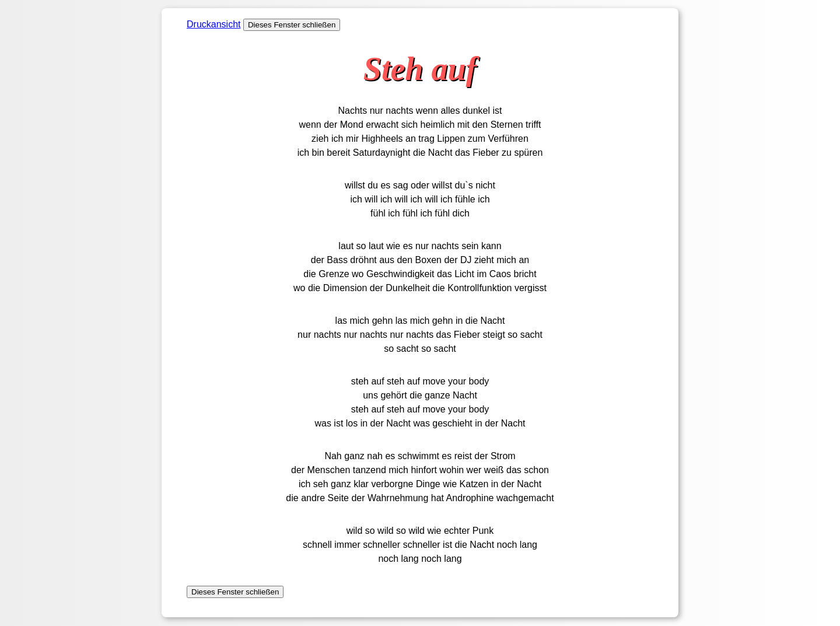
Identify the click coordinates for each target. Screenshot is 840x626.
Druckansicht (213, 24)
